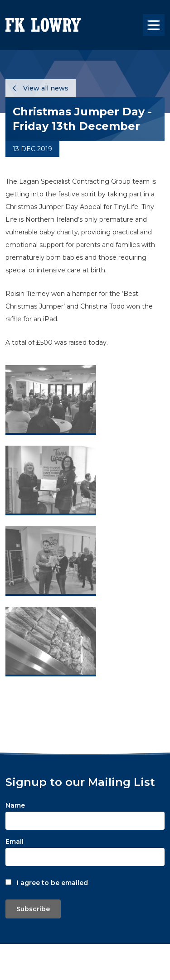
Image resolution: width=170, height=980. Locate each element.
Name (15, 805)
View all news (41, 88)
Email (15, 842)
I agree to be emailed (52, 883)
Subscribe (33, 909)
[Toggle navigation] (154, 25)
